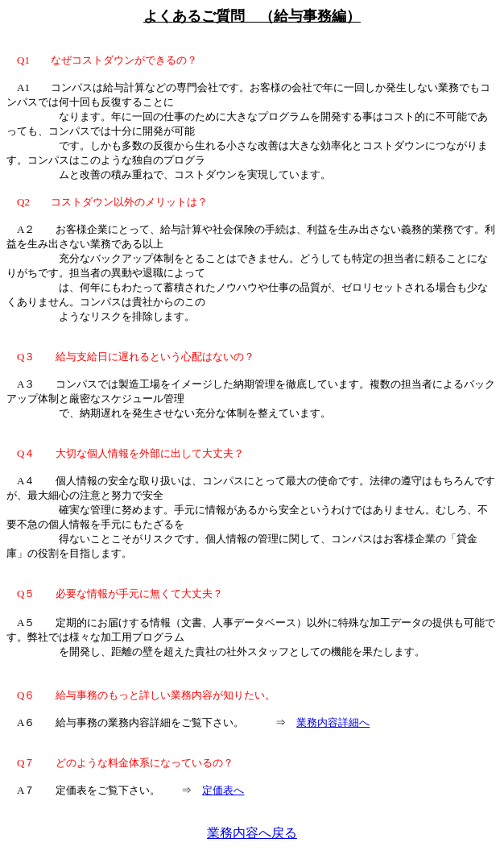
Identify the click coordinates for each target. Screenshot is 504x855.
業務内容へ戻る (252, 833)
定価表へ (223, 790)
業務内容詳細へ (333, 722)
